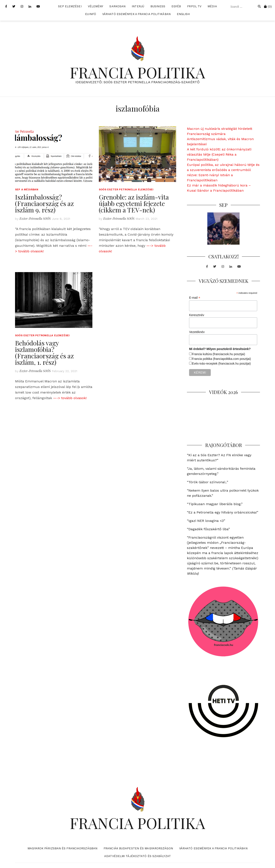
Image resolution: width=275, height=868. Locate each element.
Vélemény (96, 6)
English (183, 14)
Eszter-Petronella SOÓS (35, 219)
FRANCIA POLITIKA (137, 72)
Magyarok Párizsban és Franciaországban (62, 848)
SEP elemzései (70, 6)
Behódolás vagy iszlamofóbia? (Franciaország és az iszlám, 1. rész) (44, 353)
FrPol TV (194, 6)
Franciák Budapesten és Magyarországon (138, 848)
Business (158, 6)
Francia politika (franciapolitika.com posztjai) (221, 359)
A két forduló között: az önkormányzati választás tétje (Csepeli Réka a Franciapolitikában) (219, 154)
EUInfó (91, 14)
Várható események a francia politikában (136, 14)
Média (212, 6)
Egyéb (176, 6)
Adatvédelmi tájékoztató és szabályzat (137, 856)
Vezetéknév (197, 332)
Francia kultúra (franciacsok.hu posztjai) (218, 354)
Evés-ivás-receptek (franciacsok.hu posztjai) (221, 364)
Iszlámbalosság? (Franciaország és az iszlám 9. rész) (44, 203)
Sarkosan (117, 6)
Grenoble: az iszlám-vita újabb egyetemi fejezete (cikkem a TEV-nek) (134, 203)
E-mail (195, 298)
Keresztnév (197, 315)
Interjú (138, 6)
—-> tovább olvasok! (70, 398)
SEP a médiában (27, 189)
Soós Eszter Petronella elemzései (126, 189)
